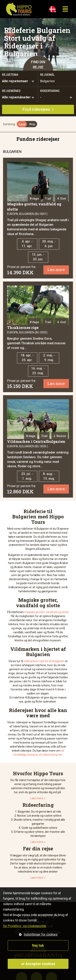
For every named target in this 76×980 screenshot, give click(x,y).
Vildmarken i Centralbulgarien (36, 441)
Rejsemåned (11, 91)
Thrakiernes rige (23, 328)
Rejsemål (47, 75)
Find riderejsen (38, 109)
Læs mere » (38, 798)
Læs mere (56, 270)
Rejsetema (10, 75)
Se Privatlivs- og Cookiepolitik (25, 926)
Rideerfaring (50, 91)
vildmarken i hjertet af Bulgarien (44, 661)
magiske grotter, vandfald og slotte (47, 612)
